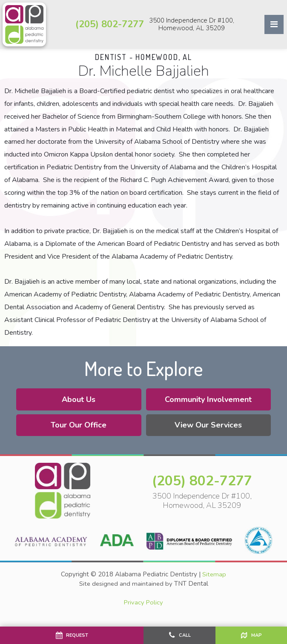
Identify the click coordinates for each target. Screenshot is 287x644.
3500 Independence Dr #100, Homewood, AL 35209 (192, 24)
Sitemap (214, 578)
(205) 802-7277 (110, 24)
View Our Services (210, 428)
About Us (78, 402)
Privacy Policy (143, 606)
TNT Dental (192, 587)
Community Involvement (210, 402)
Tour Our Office (78, 428)
